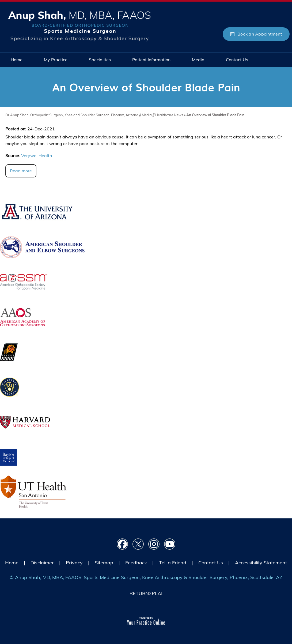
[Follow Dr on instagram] (154, 544)
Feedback (136, 563)
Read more (21, 171)
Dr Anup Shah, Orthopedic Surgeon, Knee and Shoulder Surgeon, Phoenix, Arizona (72, 115)
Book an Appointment (260, 34)
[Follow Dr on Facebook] (122, 544)
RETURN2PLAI (146, 593)
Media (147, 115)
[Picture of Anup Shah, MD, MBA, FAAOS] (80, 26)
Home (12, 563)
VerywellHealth (37, 156)
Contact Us (211, 563)
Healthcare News (169, 115)
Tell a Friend (173, 563)
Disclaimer (42, 563)
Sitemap (104, 563)
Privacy (74, 563)
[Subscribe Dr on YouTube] (170, 544)
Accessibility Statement (261, 563)
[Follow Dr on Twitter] (138, 544)
